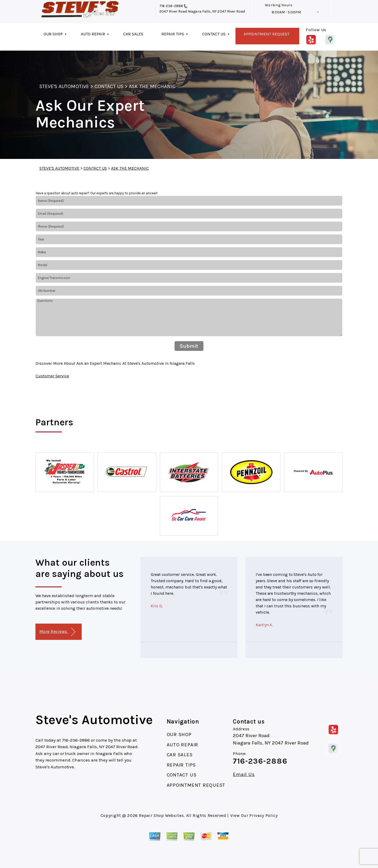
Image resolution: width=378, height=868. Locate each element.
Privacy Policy (263, 815)
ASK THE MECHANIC (152, 86)
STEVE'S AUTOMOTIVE (64, 86)
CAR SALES (133, 34)
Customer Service (52, 376)
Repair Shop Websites (161, 815)
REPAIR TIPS (173, 34)
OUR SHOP (53, 34)
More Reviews (57, 632)
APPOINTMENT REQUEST (266, 34)
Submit (189, 346)
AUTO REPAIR (93, 34)
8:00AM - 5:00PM (286, 12)
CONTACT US (214, 34)
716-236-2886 (171, 6)
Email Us (244, 775)
